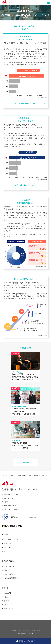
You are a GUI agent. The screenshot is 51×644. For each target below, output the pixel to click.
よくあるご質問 (8, 609)
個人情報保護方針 (22, 634)
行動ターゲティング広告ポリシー (13, 509)
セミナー (6, 605)
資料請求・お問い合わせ (11, 494)
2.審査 (6, 570)
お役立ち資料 (8, 593)
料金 (5, 551)
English (6, 502)
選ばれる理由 (8, 543)
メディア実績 (8, 547)
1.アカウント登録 (9, 566)
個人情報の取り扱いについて (12, 505)
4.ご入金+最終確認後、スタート (13, 578)
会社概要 (31, 634)
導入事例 (6, 601)
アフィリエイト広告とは (11, 539)
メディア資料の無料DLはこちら (25, 103)
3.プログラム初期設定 (10, 574)
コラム (6, 597)
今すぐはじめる (8, 498)
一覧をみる (25, 462)
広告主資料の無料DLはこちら (25, 185)
